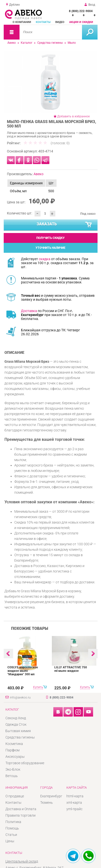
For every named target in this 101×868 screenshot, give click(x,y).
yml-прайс (74, 809)
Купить (38, 687)
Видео (60, 22)
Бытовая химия (18, 731)
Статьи (11, 835)
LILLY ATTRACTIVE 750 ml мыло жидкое (71, 669)
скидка (45, 259)
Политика (13, 822)
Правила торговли (20, 815)
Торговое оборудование (25, 763)
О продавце (15, 796)
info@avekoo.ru (20, 698)
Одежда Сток (16, 724)
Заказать (64, 225)
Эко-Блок (13, 769)
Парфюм (12, 750)
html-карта (75, 796)
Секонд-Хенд (16, 718)
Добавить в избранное (73, 116)
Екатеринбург (51, 796)
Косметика (14, 744)
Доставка (29, 311)
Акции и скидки (81, 22)
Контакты (43, 22)
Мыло (72, 43)
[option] (51, 82)
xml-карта (74, 803)
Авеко (12, 43)
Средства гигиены (50, 43)
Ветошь (12, 776)
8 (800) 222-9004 (81, 11)
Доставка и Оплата (21, 809)
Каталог (27, 43)
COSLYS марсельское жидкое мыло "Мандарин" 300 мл (23, 671)
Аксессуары (15, 757)
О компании (22, 22)
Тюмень (47, 803)
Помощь (12, 828)
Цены (10, 841)
